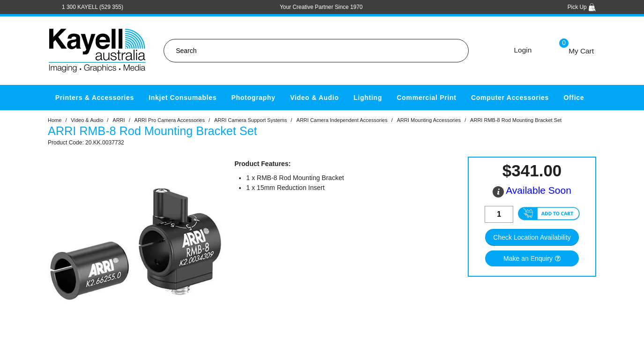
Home (55, 120)
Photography (254, 98)
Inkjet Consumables (183, 98)
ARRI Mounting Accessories (429, 120)
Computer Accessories (510, 98)
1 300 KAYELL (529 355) (93, 7)
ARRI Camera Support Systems (251, 120)
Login (523, 50)
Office (574, 98)
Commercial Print (427, 98)
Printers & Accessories (95, 98)
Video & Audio (315, 98)
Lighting (368, 98)
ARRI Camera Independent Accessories (342, 120)
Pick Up (582, 7)
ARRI (119, 120)
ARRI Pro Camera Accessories (170, 120)
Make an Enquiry (528, 258)
